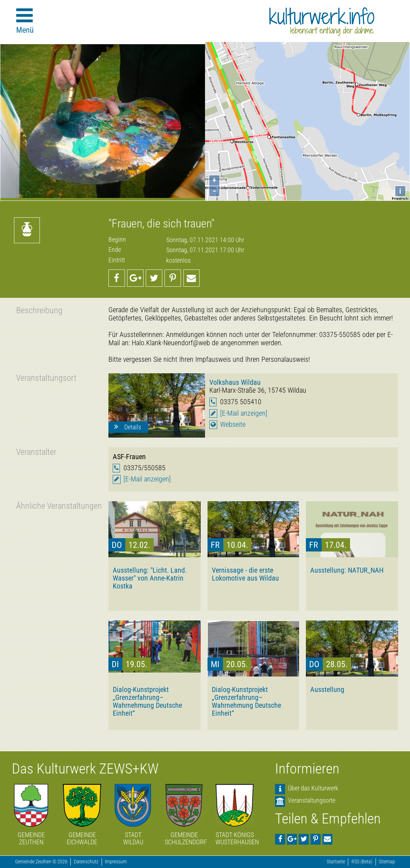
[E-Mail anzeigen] (244, 413)
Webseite (233, 424)
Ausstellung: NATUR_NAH (347, 570)
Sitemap (387, 862)
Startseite (336, 862)
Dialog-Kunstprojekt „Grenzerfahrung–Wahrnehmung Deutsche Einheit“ (147, 701)
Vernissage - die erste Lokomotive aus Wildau (245, 574)
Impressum (116, 862)
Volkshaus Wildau (235, 382)
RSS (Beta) (362, 862)
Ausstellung (327, 689)
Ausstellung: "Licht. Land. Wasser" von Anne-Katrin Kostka (150, 578)
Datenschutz (86, 862)
